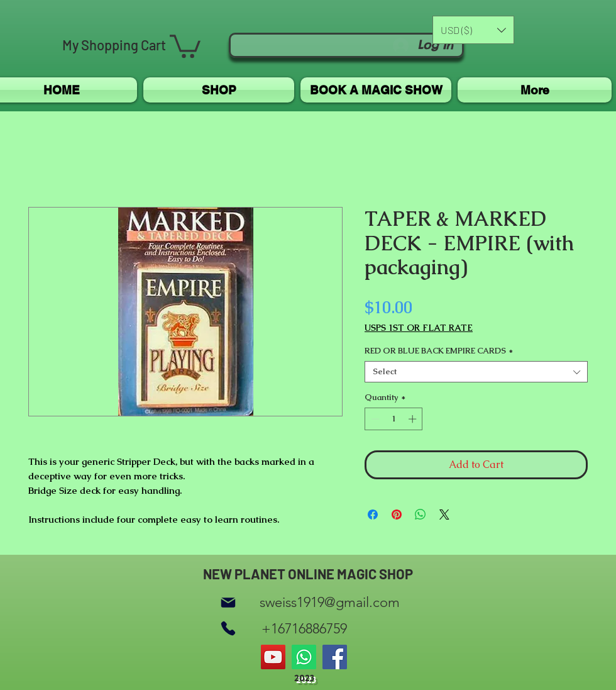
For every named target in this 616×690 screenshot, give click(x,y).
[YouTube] (273, 657)
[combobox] (476, 372)
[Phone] (228, 629)
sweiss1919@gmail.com (330, 602)
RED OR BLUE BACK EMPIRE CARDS (439, 351)
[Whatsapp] (304, 657)
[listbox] (473, 30)
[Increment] (414, 419)
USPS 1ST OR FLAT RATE (419, 328)
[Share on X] (444, 515)
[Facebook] (335, 657)
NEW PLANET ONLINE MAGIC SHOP (308, 574)
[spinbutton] (394, 419)
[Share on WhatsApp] (421, 515)
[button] (185, 45)
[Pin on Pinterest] (397, 515)
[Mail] (228, 602)
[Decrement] (374, 419)
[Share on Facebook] (373, 515)
